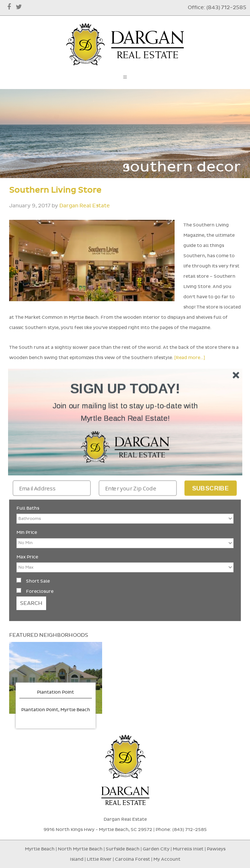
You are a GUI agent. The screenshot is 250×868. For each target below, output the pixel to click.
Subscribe (210, 488)
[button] (125, 412)
